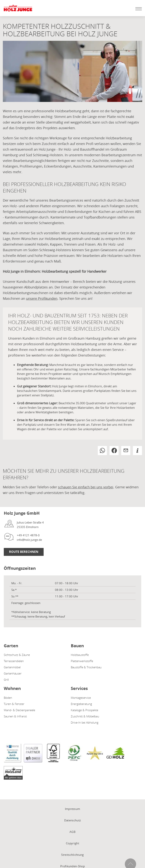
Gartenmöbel (12, 667)
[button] (102, 451)
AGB (72, 832)
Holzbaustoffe (80, 655)
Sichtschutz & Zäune (17, 655)
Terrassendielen (14, 661)
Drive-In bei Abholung (85, 722)
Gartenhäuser (13, 673)
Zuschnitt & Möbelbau (85, 716)
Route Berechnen (24, 552)
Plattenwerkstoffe (82, 661)
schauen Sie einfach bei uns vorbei (86, 487)
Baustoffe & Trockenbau (86, 667)
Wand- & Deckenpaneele (19, 710)
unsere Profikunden (42, 298)
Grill (6, 680)
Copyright (72, 843)
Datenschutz (72, 820)
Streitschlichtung (72, 855)
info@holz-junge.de (29, 540)
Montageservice (81, 698)
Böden (8, 698)
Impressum (73, 809)
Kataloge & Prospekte (84, 710)
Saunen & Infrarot (15, 716)
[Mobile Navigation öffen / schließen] (138, 9)
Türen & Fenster (14, 704)
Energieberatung (81, 704)
